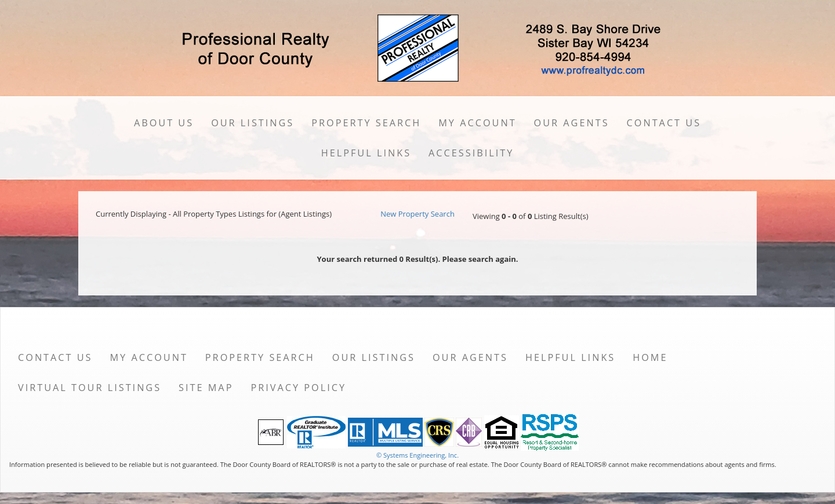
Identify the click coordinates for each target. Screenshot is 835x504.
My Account (477, 123)
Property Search (366, 123)
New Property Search (418, 214)
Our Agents (572, 123)
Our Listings (253, 123)
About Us (164, 123)
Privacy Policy (298, 388)
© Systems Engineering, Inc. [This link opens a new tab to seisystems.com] (418, 455)
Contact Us (664, 123)
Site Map (206, 388)
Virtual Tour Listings (90, 388)
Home (650, 357)
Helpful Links (366, 153)
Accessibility (471, 153)
